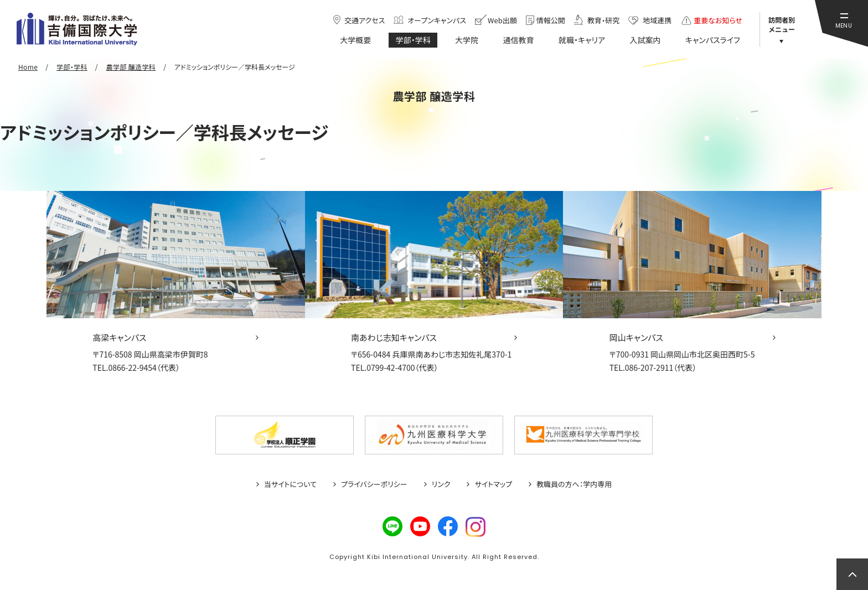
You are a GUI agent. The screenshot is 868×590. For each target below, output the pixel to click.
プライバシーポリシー (374, 484)
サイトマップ (493, 484)
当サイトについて (290, 484)
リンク (441, 484)
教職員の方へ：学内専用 (574, 484)
